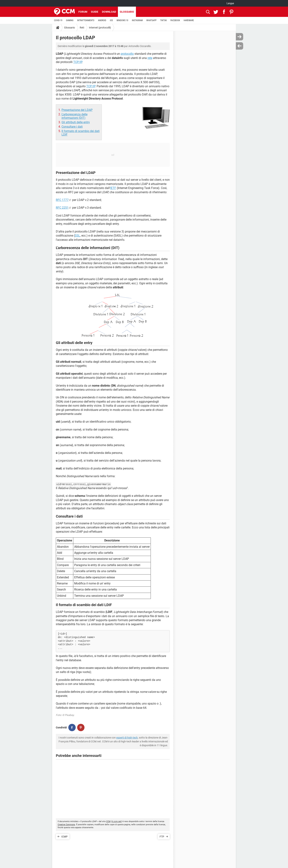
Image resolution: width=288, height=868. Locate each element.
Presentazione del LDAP (77, 110)
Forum (83, 12)
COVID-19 (58, 20)
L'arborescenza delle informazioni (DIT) (74, 116)
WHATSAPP (151, 20)
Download (109, 12)
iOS (111, 20)
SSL (77, 236)
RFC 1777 (62, 200)
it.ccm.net (117, 821)
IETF (113, 188)
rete (150, 58)
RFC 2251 (62, 208)
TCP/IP (78, 62)
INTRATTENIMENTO (86, 20)
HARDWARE (189, 20)
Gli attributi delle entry (76, 122)
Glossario (127, 12)
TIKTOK (163, 20)
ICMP (64, 837)
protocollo (127, 54)
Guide (95, 12)
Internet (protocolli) (100, 28)
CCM (108, 821)
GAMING (70, 20)
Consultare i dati (72, 127)
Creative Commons (66, 825)
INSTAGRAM (137, 20)
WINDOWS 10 (122, 20)
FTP (162, 837)
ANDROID (102, 20)
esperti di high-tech (127, 738)
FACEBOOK (175, 20)
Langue (230, 3)
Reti (82, 28)
